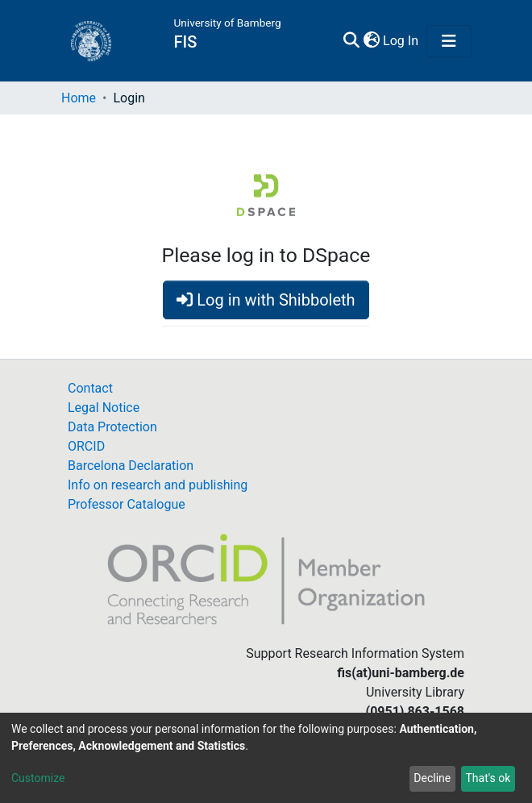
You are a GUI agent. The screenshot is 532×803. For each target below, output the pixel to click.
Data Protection (112, 427)
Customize (38, 778)
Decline (432, 778)
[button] (371, 41)
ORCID (86, 446)
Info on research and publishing (158, 485)
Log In (401, 41)
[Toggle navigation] (449, 41)
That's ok (488, 778)
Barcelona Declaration (131, 466)
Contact (90, 388)
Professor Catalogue (127, 504)
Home (79, 98)
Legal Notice (104, 408)
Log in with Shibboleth (266, 300)
